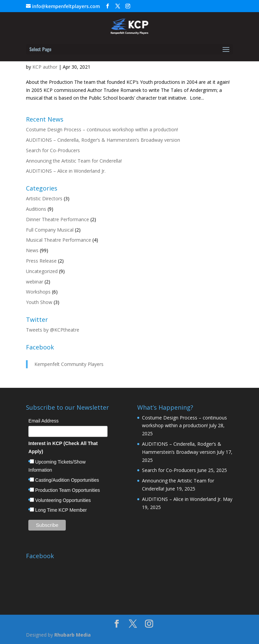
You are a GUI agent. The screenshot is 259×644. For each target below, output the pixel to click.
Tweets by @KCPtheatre (53, 330)
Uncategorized (42, 271)
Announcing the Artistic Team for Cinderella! (74, 161)
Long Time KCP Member (61, 510)
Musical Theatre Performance (59, 240)
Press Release (41, 261)
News (32, 250)
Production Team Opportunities (67, 490)
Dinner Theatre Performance (57, 219)
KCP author (45, 67)
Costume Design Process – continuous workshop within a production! (102, 129)
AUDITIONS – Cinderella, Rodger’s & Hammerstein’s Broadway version (103, 140)
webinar (35, 282)
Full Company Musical (50, 230)
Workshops (38, 292)
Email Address (43, 421)
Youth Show (39, 302)
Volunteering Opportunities (63, 500)
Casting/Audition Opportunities (67, 480)
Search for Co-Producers (53, 150)
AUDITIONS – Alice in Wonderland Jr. (66, 171)
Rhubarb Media (73, 635)
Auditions (36, 209)
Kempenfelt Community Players (69, 364)
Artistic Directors (44, 198)
